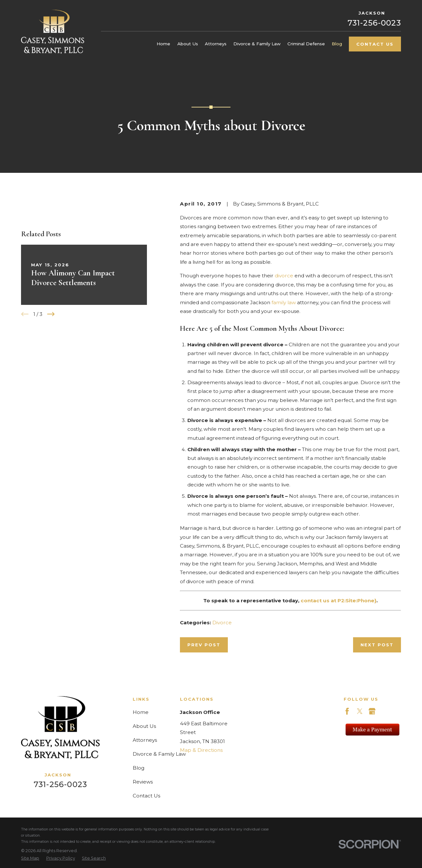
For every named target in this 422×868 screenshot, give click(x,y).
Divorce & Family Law (159, 754)
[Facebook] (347, 711)
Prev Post (204, 645)
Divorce (222, 623)
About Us (144, 726)
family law (284, 302)
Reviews (143, 782)
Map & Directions (201, 750)
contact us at (319, 601)
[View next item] (51, 314)
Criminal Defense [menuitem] (306, 44)
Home (141, 712)
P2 (341, 601)
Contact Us (375, 44)
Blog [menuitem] (337, 44)
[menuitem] (30, 858)
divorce (284, 276)
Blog (139, 768)
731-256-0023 (374, 23)
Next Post (377, 645)
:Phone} (366, 601)
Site (351, 601)
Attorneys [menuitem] (216, 44)
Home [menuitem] (163, 44)
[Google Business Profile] (372, 711)
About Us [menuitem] (188, 44)
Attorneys (145, 740)
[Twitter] (360, 711)
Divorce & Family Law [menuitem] (257, 44)
